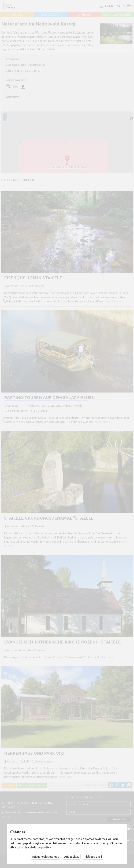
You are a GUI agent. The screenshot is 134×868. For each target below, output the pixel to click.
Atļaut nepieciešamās (45, 857)
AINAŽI (17, 15)
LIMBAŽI (84, 15)
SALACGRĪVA (50, 15)
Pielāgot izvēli (93, 857)
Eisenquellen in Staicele (33, 278)
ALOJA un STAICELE (117, 15)
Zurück (10, 785)
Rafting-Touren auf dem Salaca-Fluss (49, 398)
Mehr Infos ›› (113, 301)
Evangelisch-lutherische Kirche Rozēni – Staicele (62, 642)
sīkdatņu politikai (41, 847)
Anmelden (119, 819)
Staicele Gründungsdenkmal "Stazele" (50, 518)
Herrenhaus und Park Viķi (34, 753)
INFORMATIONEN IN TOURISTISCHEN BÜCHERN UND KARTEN (30, 815)
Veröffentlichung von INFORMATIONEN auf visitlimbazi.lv (28, 805)
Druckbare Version (34, 785)
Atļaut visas (72, 857)
